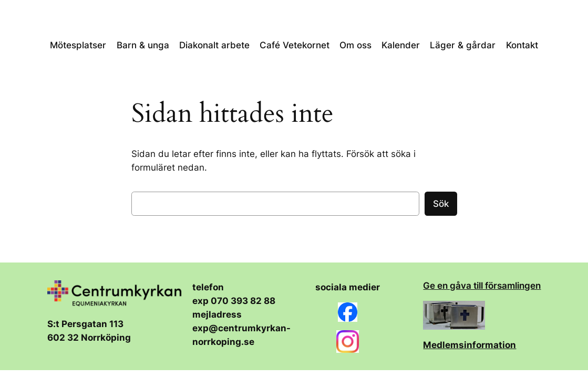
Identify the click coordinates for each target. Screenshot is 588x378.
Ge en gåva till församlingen (482, 286)
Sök (441, 204)
